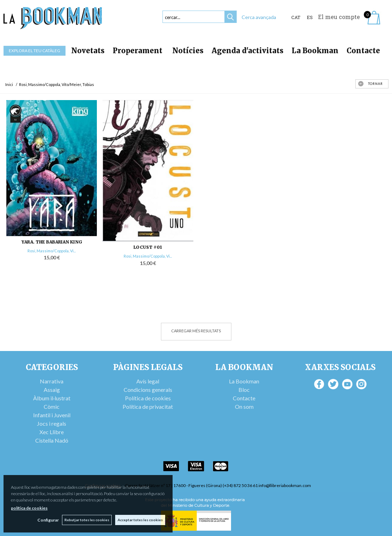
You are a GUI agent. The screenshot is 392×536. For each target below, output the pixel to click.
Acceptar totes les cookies (140, 520)
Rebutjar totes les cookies (87, 520)
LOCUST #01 (148, 247)
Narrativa (52, 381)
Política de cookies (148, 398)
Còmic (52, 406)
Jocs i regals (52, 423)
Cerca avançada (259, 17)
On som (244, 406)
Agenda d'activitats (248, 51)
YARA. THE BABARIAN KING (52, 242)
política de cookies (29, 508)
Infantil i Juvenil (52, 415)
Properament (138, 51)
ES (310, 17)
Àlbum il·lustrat (52, 398)
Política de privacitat (148, 406)
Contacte (363, 51)
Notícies (188, 51)
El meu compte (339, 17)
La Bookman (315, 51)
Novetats (88, 51)
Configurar (48, 520)
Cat (296, 17)
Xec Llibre (52, 432)
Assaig (52, 390)
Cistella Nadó (52, 440)
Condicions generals (148, 390)
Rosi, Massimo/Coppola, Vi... (52, 251)
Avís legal (148, 381)
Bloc (244, 390)
